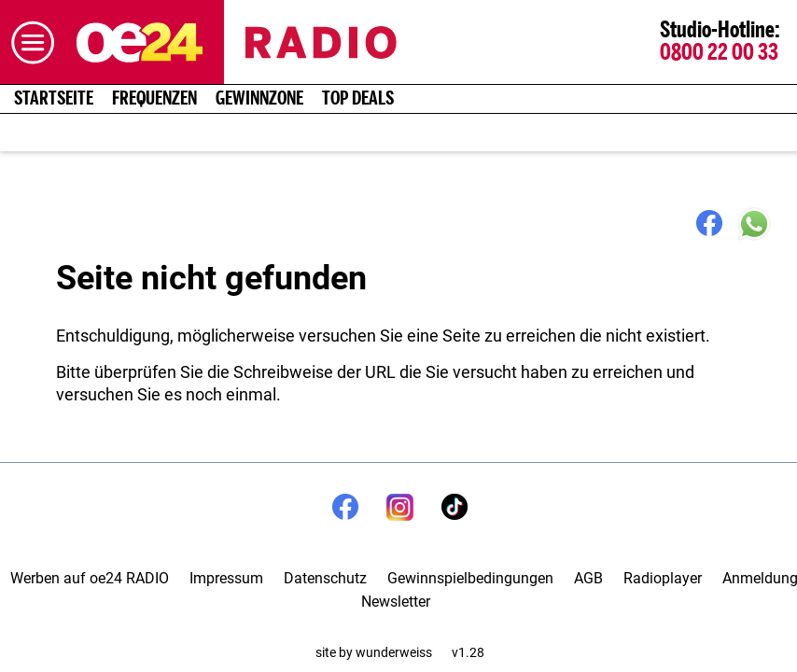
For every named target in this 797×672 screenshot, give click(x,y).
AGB (588, 578)
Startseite (54, 99)
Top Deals (358, 99)
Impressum (226, 578)
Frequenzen (154, 99)
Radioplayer (663, 578)
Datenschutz (325, 578)
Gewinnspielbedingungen (470, 578)
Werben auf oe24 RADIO (90, 578)
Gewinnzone (259, 99)
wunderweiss (394, 652)
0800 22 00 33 (719, 53)
